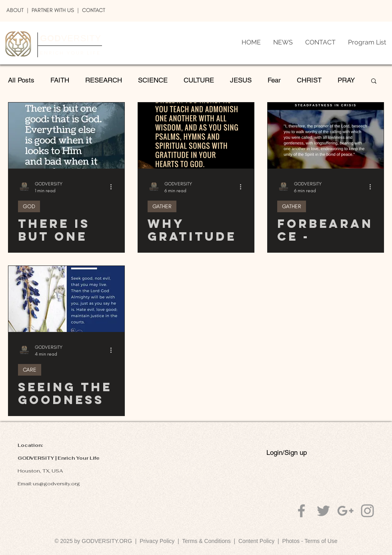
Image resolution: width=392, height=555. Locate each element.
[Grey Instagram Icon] (367, 511)
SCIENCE (153, 80)
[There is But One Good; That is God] (66, 136)
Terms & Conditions (208, 541)
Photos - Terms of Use (310, 541)
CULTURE (199, 80)
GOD (29, 206)
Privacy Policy (157, 541)
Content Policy (256, 541)
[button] (374, 81)
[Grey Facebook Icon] (301, 511)
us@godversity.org (56, 484)
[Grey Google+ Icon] (345, 511)
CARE (30, 370)
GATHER (162, 206)
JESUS (241, 80)
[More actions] (114, 187)
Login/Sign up (287, 452)
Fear (274, 80)
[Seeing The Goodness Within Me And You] (66, 299)
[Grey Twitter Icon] (323, 511)
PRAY (346, 80)
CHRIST (309, 80)
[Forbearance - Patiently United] (326, 136)
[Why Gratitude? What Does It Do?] (196, 136)
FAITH (60, 80)
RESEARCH (104, 80)
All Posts (21, 80)
